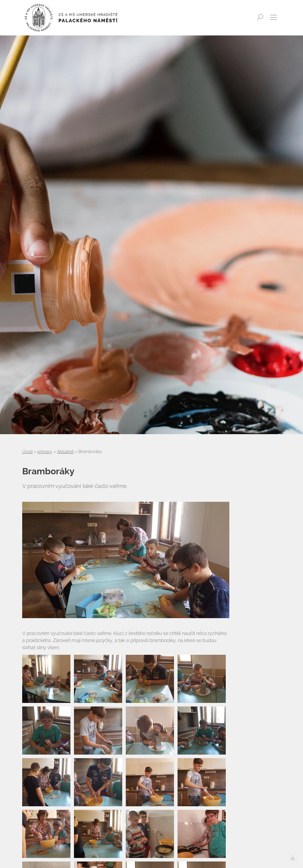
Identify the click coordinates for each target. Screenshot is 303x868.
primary (45, 452)
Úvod (27, 452)
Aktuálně (65, 452)
